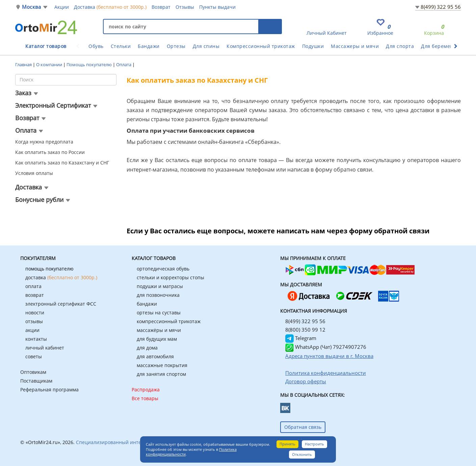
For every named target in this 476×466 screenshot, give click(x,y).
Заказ (23, 93)
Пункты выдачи (217, 7)
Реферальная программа (49, 390)
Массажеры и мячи (355, 46)
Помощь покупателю (90, 64)
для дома (147, 348)
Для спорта (400, 46)
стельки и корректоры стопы (170, 277)
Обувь (96, 46)
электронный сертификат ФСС (61, 304)
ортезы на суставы (159, 313)
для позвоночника (158, 295)
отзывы (34, 321)
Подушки (313, 46)
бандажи (147, 304)
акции (32, 330)
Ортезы (176, 46)
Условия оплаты (34, 173)
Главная (24, 64)
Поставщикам (36, 381)
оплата (33, 286)
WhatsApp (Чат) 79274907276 (326, 347)
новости (35, 313)
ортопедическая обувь (163, 269)
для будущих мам (157, 339)
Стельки (121, 46)
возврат (35, 295)
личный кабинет (45, 348)
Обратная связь (303, 427)
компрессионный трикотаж (169, 321)
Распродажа (146, 390)
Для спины (206, 46)
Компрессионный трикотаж (261, 46)
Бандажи (149, 46)
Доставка (110, 7)
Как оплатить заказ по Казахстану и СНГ (62, 163)
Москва (31, 7)
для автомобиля (155, 356)
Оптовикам (33, 372)
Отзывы (185, 7)
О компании (50, 64)
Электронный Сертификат (53, 105)
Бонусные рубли (39, 200)
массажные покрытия (162, 365)
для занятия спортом (161, 374)
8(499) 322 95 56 (441, 7)
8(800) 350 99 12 (305, 330)
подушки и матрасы (160, 286)
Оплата (124, 64)
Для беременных (442, 46)
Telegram (301, 338)
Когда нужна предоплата (44, 142)
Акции (62, 7)
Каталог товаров (46, 46)
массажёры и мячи (159, 330)
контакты (36, 339)
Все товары (145, 398)
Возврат (161, 7)
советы (34, 356)
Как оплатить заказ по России (50, 152)
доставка (61, 277)
